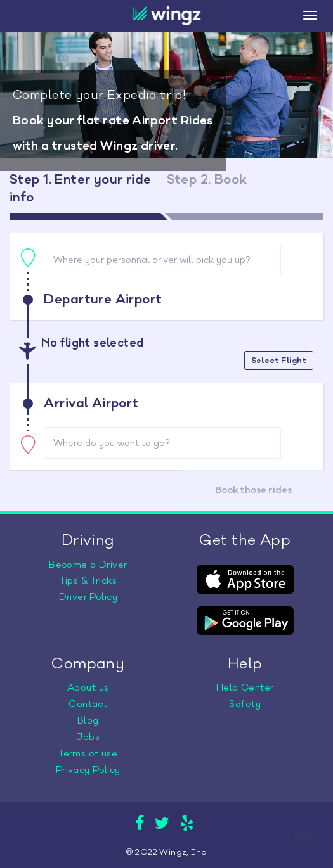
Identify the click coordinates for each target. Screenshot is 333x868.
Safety (245, 704)
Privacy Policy (88, 770)
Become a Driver (88, 565)
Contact (88, 704)
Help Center (245, 688)
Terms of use (88, 754)
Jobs (88, 737)
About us (88, 688)
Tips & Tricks (88, 581)
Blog (88, 721)
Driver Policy (88, 597)
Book (253, 490)
